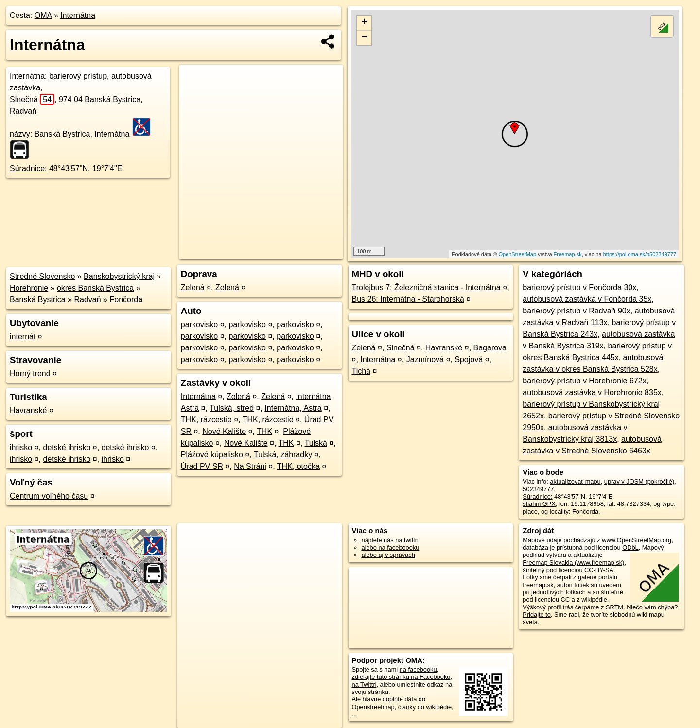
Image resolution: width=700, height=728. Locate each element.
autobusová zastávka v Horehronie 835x (592, 392)
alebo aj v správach (388, 555)
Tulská (316, 443)
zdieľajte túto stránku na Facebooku (401, 677)
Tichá (361, 371)
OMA (43, 15)
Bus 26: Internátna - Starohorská (408, 299)
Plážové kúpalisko (212, 455)
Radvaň (88, 300)
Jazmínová (425, 359)
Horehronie (29, 288)
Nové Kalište (224, 431)
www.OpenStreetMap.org (637, 540)
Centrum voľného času (49, 496)
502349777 (538, 489)
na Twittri (364, 685)
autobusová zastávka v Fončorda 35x (587, 299)
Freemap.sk (568, 254)
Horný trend (30, 373)
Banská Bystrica (38, 300)
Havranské (28, 410)
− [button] (364, 38)
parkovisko (199, 324)
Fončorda (126, 300)
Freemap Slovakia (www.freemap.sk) (573, 563)
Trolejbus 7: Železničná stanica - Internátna (426, 287)
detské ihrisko (67, 447)
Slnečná (32, 99)
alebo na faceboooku (391, 547)
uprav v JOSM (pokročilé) (639, 481)
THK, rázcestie (206, 420)
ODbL (630, 547)
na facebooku (418, 669)
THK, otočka (298, 466)
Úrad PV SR (202, 466)
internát (23, 337)
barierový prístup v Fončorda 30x (579, 287)
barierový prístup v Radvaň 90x (576, 311)
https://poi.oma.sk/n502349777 (640, 254)
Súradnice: (28, 168)
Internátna (78, 15)
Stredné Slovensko (42, 276)
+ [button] (364, 23)
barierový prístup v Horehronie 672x (584, 381)
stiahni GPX (539, 504)
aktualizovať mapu (575, 481)
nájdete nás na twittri (390, 540)
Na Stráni (250, 466)
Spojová (469, 359)
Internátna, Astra (293, 408)
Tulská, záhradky (283, 455)
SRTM (614, 607)
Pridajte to (537, 615)
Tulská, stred (232, 408)
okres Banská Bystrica (95, 288)
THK (264, 431)
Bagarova (490, 348)
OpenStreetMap (517, 254)
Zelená (193, 287)
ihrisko (21, 447)
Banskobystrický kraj (119, 276)
